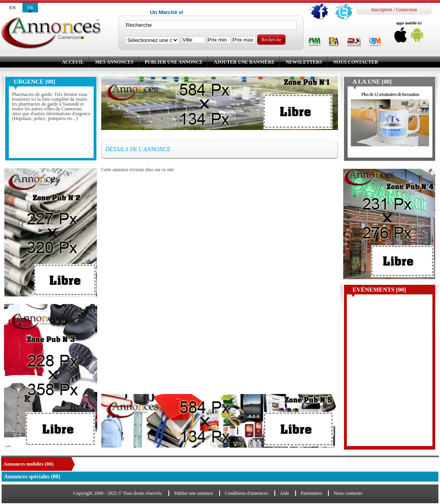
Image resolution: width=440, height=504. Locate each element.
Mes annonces (114, 62)
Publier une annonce (174, 62)
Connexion (407, 10)
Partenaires (311, 493)
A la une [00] (372, 82)
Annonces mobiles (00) (29, 464)
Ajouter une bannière (244, 62)
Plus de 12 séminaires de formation (390, 94)
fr (30, 8)
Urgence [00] (34, 82)
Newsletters (304, 62)
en (12, 8)
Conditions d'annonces (247, 493)
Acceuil (73, 62)
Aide (285, 493)
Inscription (382, 10)
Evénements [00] (379, 290)
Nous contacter (356, 62)
